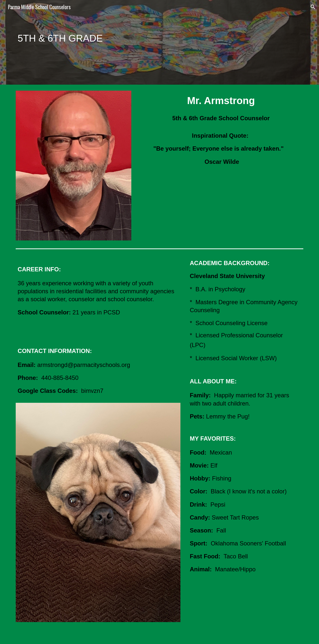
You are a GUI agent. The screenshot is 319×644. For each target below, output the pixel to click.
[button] (313, 7)
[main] (135, 42)
